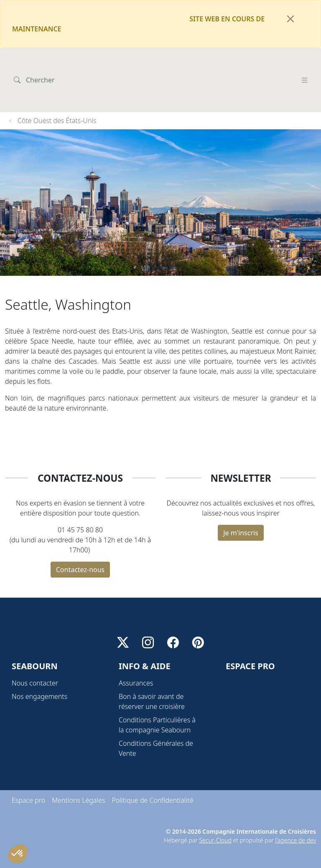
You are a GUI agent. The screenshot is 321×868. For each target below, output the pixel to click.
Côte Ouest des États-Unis (57, 80)
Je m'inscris (241, 492)
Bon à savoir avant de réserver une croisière (152, 681)
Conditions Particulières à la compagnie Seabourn (157, 705)
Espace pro (28, 780)
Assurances (136, 663)
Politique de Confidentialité (152, 780)
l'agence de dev (296, 820)
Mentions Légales (78, 780)
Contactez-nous (80, 529)
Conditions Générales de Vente (156, 728)
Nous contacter (35, 663)
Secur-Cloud (215, 820)
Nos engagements (39, 676)
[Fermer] (290, 19)
